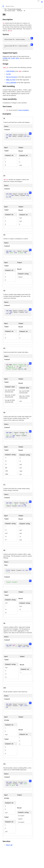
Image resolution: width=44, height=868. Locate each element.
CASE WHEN (10, 71)
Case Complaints (24, 110)
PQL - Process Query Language (13, 9)
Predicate (20, 11)
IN (24, 11)
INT (9, 58)
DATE (17, 58)
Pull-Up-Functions (12, 77)
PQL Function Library (10, 11)
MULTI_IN (9, 845)
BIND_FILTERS (11, 80)
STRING (5, 58)
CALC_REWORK (11, 83)
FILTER (8, 74)
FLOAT (13, 58)
